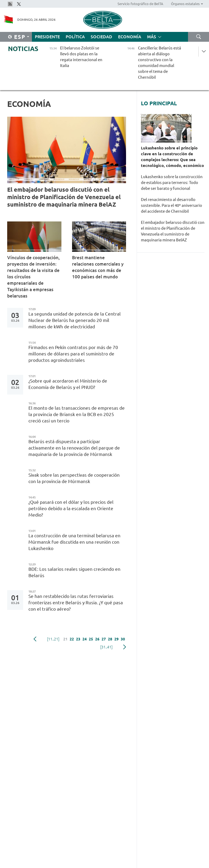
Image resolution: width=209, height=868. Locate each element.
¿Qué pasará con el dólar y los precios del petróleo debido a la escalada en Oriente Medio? (71, 508)
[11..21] (53, 639)
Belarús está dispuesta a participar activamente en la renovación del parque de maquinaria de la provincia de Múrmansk (74, 448)
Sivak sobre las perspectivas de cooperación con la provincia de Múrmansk (74, 478)
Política (75, 37)
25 (91, 639)
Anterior (35, 639)
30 (123, 639)
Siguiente (125, 647)
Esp (20, 37)
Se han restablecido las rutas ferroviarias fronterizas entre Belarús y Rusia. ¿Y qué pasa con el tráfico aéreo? (76, 603)
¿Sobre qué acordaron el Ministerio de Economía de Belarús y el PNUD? (68, 384)
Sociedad (101, 37)
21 (65, 639)
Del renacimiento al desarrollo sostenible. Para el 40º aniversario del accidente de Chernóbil (172, 205)
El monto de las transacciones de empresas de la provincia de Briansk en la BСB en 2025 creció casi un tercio (77, 414)
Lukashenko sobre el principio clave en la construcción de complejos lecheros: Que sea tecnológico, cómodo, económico (172, 157)
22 (72, 639)
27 (104, 639)
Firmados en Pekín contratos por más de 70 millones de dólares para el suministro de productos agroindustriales (73, 354)
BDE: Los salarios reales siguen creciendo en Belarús (74, 572)
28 (110, 639)
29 (116, 639)
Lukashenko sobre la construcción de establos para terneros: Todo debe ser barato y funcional (172, 183)
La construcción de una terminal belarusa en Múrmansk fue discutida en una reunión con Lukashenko (74, 542)
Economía (130, 37)
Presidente (47, 37)
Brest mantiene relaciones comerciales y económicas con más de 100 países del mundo (98, 267)
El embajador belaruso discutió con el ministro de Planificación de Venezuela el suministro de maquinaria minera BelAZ (64, 197)
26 (97, 639)
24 (85, 639)
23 (78, 639)
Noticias (23, 49)
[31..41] (106, 647)
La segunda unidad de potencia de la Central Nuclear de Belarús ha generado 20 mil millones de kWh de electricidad (75, 320)
